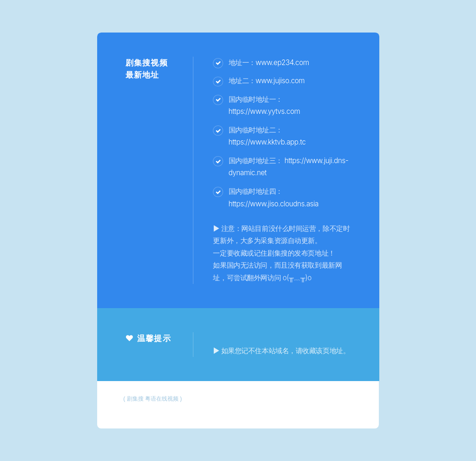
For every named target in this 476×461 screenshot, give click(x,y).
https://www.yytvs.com (264, 111)
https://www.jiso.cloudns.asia (274, 204)
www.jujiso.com (280, 81)
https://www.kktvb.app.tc (267, 142)
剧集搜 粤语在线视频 (153, 399)
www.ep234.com (282, 63)
